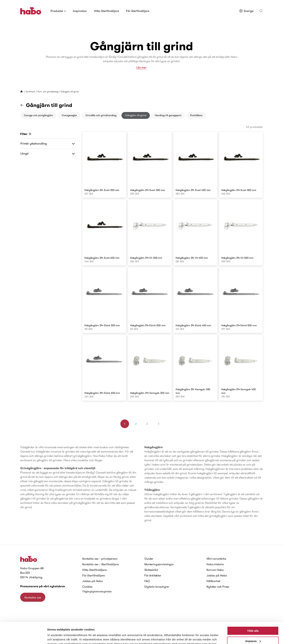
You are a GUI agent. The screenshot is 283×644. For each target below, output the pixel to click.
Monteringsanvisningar (159, 564)
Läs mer (141, 67)
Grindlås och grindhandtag (101, 115)
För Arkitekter (153, 575)
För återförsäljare (138, 11)
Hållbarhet (213, 581)
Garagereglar (69, 115)
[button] (261, 11)
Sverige (246, 11)
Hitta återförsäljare (106, 11)
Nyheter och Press (218, 587)
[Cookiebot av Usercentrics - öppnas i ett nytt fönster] (23, 637)
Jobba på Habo (93, 581)
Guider (149, 559)
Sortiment (31, 91)
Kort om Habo (215, 570)
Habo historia (215, 564)
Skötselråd (151, 570)
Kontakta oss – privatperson (100, 559)
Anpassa (253, 620)
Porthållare (196, 115)
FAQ (147, 581)
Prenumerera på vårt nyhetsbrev (43, 586)
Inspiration (80, 11)
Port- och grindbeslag (48, 91)
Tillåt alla (253, 610)
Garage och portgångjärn (38, 115)
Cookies (87, 587)
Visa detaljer (55, 637)
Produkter (58, 11)
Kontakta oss (33, 597)
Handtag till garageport (168, 115)
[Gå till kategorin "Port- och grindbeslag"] (24, 105)
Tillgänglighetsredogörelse (97, 591)
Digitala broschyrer (157, 587)
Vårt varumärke (216, 559)
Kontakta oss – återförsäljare (100, 564)
